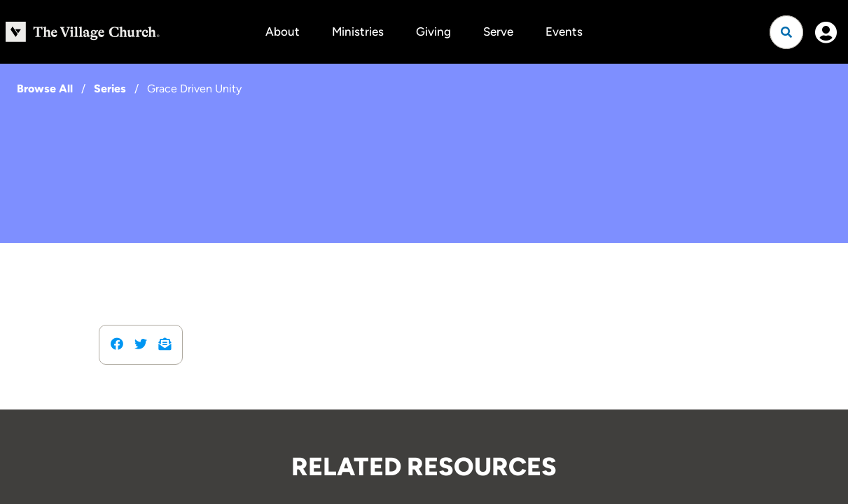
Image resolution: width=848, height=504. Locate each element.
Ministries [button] (358, 31)
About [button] (283, 31)
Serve (498, 31)
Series (110, 89)
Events (564, 31)
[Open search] (786, 32)
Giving (433, 31)
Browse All (45, 89)
